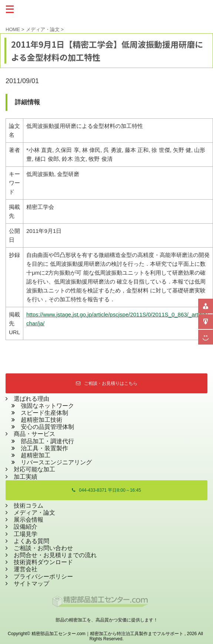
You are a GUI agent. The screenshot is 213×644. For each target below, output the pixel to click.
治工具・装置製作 (44, 448)
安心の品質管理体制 (47, 427)
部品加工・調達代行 (47, 441)
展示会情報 (29, 520)
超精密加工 (36, 455)
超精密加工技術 (41, 420)
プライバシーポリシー (43, 577)
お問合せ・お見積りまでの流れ (55, 555)
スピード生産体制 (44, 413)
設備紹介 (26, 527)
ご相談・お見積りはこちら (107, 383)
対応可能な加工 (34, 469)
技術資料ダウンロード (43, 562)
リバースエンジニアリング (56, 462)
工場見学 (26, 534)
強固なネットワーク (47, 406)
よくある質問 (31, 541)
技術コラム (29, 506)
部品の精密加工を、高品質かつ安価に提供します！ (107, 620)
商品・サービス (31, 434)
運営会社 (26, 569)
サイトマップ (31, 584)
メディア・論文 (34, 513)
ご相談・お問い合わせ (43, 548)
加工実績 (26, 477)
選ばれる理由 (31, 399)
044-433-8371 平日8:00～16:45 (106, 490)
